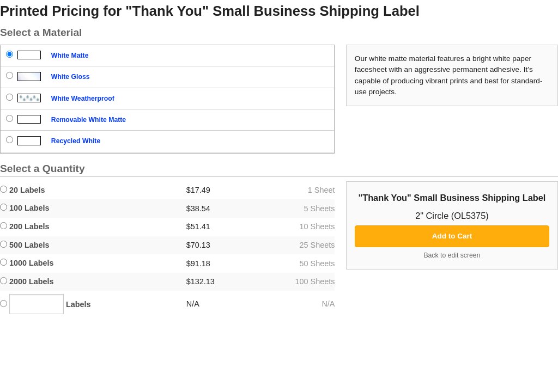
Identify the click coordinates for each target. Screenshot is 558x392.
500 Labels (25, 245)
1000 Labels (27, 263)
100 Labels (25, 208)
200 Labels (25, 226)
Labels (46, 304)
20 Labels (23, 190)
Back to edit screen (452, 255)
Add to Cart (452, 236)
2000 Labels (27, 281)
